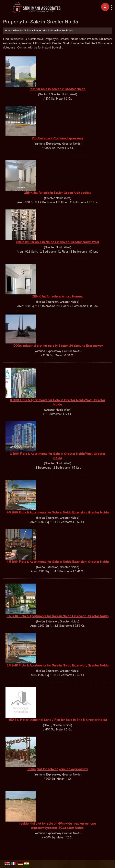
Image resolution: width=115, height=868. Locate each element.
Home (9, 31)
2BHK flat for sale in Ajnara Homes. (57, 297)
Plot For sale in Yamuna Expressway (58, 138)
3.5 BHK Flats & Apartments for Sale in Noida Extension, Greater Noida (57, 616)
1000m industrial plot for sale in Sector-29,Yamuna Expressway (57, 346)
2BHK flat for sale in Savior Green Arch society (57, 193)
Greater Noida (23, 31)
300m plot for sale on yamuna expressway (58, 769)
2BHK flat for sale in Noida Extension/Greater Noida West (57, 242)
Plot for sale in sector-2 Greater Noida (57, 89)
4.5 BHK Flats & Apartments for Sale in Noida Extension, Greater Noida (58, 513)
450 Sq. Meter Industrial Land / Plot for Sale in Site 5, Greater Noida (57, 720)
